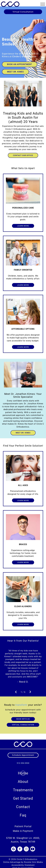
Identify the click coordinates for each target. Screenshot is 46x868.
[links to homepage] (10, 4)
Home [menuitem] (23, 770)
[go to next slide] (30, 689)
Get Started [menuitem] (23, 795)
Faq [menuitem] (23, 812)
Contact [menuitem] (23, 804)
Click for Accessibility (23, 865)
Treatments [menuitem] (23, 787)
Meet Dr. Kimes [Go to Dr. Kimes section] (15, 72)
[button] (43, 4)
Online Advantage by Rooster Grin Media (23, 859)
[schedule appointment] (23, 752)
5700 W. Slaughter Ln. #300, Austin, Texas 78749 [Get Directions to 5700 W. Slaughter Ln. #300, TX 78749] (23, 837)
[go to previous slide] (16, 689)
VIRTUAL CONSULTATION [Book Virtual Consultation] (23, 722)
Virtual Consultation (23, 12)
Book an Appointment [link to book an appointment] (20, 64)
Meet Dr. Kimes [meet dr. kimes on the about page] (23, 433)
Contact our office (23, 155)
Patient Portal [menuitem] (23, 823)
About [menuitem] (23, 779)
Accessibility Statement (23, 862)
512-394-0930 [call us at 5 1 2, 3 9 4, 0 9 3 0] (23, 760)
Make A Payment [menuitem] (23, 828)
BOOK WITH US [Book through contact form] (23, 716)
